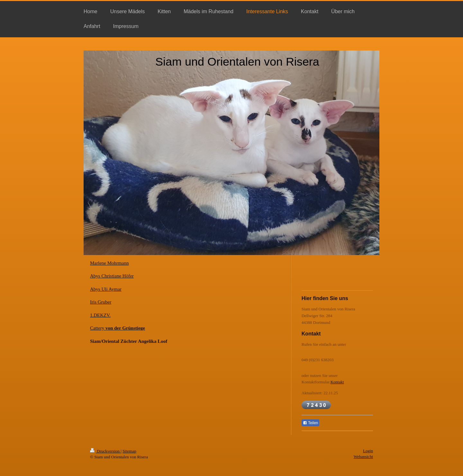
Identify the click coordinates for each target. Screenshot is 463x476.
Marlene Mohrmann (109, 263)
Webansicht (363, 457)
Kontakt (337, 382)
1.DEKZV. (100, 315)
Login (368, 451)
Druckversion (105, 451)
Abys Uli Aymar (106, 289)
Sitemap (129, 451)
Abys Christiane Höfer (112, 276)
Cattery (118, 328)
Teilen (310, 423)
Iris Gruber (101, 302)
